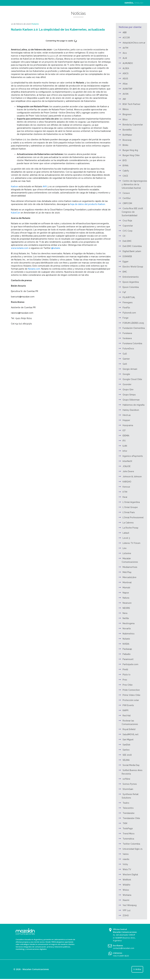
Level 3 (126, 538)
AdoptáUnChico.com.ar (134, 43)
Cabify (126, 171)
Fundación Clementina (134, 328)
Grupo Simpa (129, 395)
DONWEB (127, 256)
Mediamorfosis (130, 567)
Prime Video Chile (131, 695)
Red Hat (127, 716)
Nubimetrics (129, 634)
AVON (125, 94)
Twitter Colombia (131, 844)
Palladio (127, 654)
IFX (124, 441)
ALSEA (126, 68)
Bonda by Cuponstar (133, 125)
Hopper (126, 420)
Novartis (127, 629)
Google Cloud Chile (132, 379)
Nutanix (35, 24)
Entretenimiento (131, 277)
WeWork (127, 880)
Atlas (125, 84)
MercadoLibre (129, 577)
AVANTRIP (128, 89)
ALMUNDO (128, 63)
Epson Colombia (131, 287)
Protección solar (131, 700)
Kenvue (126, 487)
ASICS (126, 73)
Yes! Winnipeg (130, 905)
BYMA (125, 166)
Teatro (126, 803)
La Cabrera (128, 523)
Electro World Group (133, 267)
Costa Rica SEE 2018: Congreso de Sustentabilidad (132, 212)
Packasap (127, 649)
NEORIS (126, 608)
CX (124, 236)
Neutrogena (129, 623)
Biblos (126, 109)
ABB (125, 32)
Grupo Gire (128, 390)
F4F (124, 292)
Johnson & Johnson (132, 477)
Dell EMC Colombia (132, 246)
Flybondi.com (129, 313)
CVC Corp (128, 231)
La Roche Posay (131, 528)
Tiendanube (129, 813)
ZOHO (126, 915)
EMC (125, 272)
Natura (126, 598)
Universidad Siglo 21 (133, 849)
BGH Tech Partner (131, 104)
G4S (125, 354)
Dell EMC (127, 241)
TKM (125, 823)
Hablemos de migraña (134, 405)
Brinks (125, 145)
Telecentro (128, 808)
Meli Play (127, 572)
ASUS (125, 79)
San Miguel (128, 740)
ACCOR (126, 38)
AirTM (125, 48)
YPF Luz (127, 910)
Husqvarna (128, 425)
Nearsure (127, 603)
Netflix (126, 618)
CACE (125, 176)
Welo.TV (127, 869)
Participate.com (130, 664)
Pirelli (125, 669)
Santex (126, 750)
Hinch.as (127, 415)
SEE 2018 (127, 755)
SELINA (126, 760)
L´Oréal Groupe (130, 507)
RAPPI (125, 710)
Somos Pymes (130, 784)
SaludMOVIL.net (131, 734)
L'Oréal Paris (129, 512)
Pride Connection (131, 690)
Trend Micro (129, 834)
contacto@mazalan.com (124, 948)
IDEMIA (126, 436)
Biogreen (127, 114)
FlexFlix (126, 308)
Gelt (125, 364)
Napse (126, 593)
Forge (126, 318)
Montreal (127, 582)
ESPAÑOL (129, 3)
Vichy (125, 864)
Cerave (126, 193)
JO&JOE (127, 466)
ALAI (125, 58)
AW (124, 99)
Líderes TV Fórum (131, 543)
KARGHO (127, 482)
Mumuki (126, 588)
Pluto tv (127, 675)
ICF (124, 430)
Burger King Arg (130, 150)
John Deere (128, 471)
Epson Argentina (131, 282)
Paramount (128, 659)
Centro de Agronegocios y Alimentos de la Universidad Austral (134, 184)
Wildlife (126, 885)
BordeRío (127, 130)
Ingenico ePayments (133, 456)
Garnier (126, 359)
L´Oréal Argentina (131, 502)
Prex (125, 680)
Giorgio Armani (130, 369)
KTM (125, 492)
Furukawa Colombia (132, 343)
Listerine (127, 553)
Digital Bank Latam (132, 251)
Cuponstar (128, 226)
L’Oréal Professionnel (133, 517)
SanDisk (126, 745)
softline (126, 779)
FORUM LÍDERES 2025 (133, 323)
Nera (125, 613)
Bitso (125, 120)
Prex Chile (128, 685)
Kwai (125, 497)
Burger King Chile (131, 155)
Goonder (127, 384)
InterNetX (127, 461)
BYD (125, 160)
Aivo (125, 53)
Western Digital (130, 875)
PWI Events (128, 705)
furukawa (127, 338)
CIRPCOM (127, 203)
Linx (125, 548)
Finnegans (128, 302)
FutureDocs (128, 349)
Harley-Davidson (131, 410)
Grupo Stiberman (131, 400)
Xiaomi (126, 900)
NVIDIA (126, 644)
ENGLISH (139, 3)
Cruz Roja (127, 221)
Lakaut (126, 533)
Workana (127, 895)
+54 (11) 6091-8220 (121, 956)
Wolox (126, 890)
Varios (126, 854)
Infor (125, 451)
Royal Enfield (129, 729)
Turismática (128, 839)
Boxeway (127, 140)
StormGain (128, 789)
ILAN (125, 446)
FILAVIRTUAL (129, 297)
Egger (126, 262)
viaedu (126, 859)
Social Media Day (131, 765)
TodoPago (128, 828)
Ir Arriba (137, 969)
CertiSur (127, 198)
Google (126, 374)
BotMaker (127, 135)
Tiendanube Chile (131, 818)
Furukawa (127, 333)
